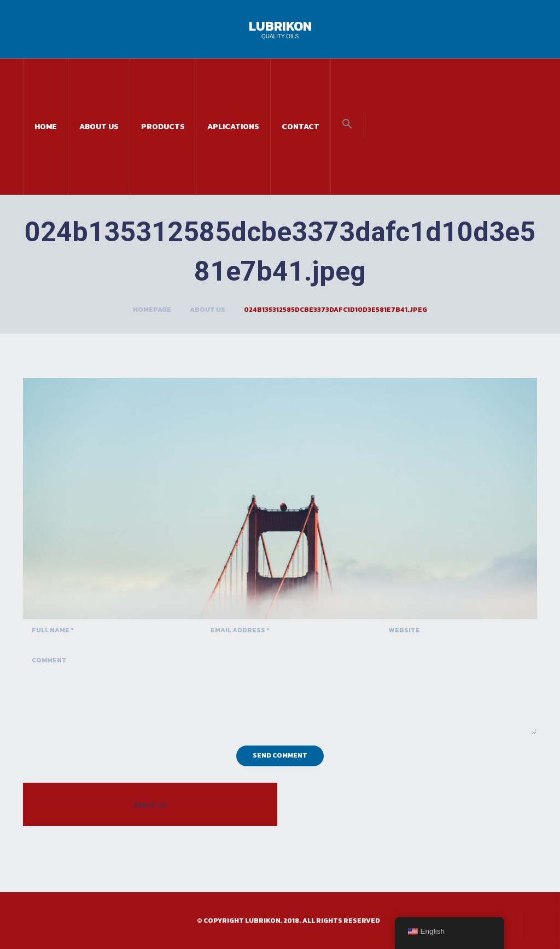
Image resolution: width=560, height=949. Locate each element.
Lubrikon (280, 26)
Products (163, 127)
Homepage (152, 310)
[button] (347, 124)
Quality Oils (280, 36)
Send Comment (280, 755)
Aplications (233, 127)
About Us (99, 127)
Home (46, 127)
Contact (301, 127)
